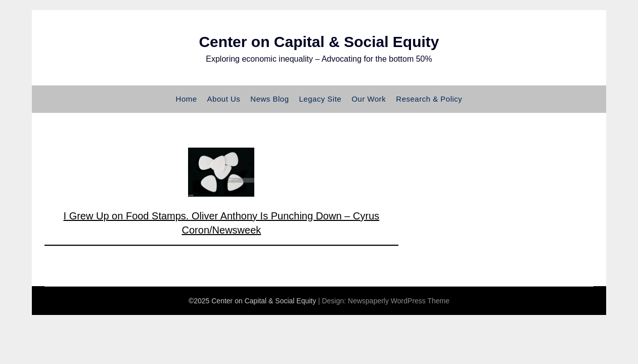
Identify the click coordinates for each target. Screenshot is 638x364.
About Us (224, 99)
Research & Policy (429, 99)
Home (187, 99)
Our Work (369, 99)
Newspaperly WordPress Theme (399, 301)
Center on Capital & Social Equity (319, 42)
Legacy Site (321, 99)
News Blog (269, 99)
